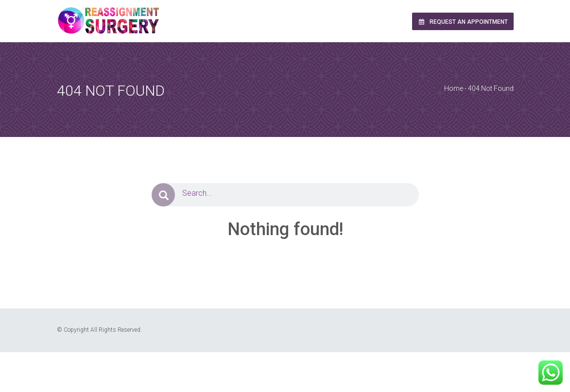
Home (454, 88)
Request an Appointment (463, 22)
